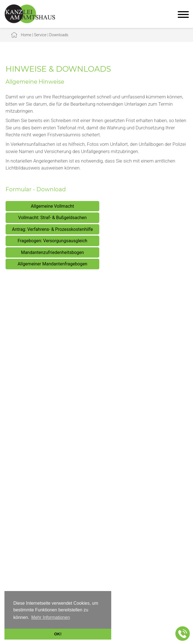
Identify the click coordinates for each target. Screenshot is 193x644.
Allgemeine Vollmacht (52, 206)
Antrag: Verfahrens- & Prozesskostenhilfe (52, 229)
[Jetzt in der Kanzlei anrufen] (183, 634)
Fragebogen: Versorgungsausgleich (52, 241)
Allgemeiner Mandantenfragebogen (52, 264)
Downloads (59, 35)
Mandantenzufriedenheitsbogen (52, 252)
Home (26, 35)
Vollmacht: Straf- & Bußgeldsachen (52, 218)
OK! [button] (58, 634)
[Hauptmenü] (183, 15)
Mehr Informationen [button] (51, 617)
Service (40, 35)
